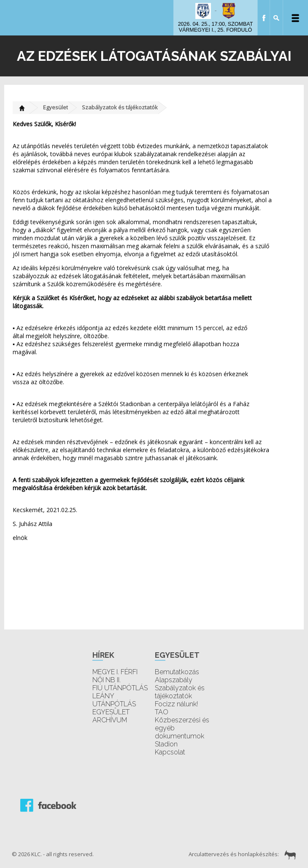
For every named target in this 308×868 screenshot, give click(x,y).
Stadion (166, 744)
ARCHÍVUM (110, 720)
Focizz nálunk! (176, 704)
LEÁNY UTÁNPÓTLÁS (114, 700)
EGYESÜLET (111, 712)
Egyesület (55, 107)
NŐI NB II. (107, 680)
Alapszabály (174, 680)
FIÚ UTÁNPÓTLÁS (120, 688)
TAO (162, 712)
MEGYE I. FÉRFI (115, 672)
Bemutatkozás (177, 672)
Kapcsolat (170, 752)
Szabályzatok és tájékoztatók (120, 107)
